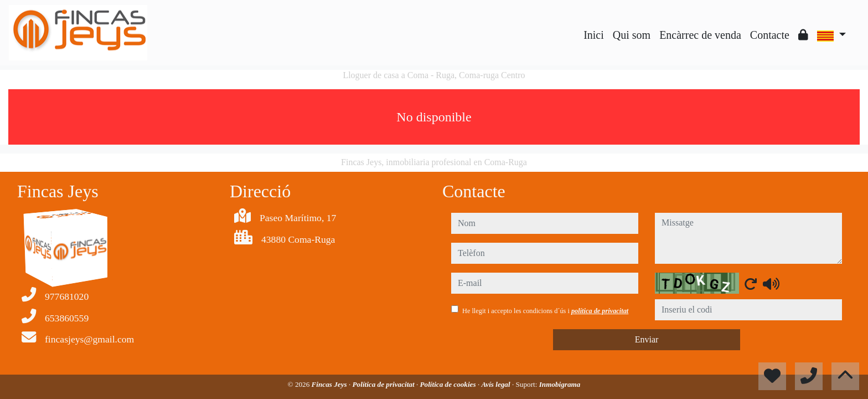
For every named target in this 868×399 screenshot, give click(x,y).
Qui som (632, 35)
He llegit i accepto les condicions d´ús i (545, 311)
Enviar (647, 339)
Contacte (770, 35)
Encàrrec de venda (700, 35)
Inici (594, 35)
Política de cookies (449, 384)
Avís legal (497, 384)
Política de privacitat (384, 384)
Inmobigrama (560, 384)
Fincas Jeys (330, 384)
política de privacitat (600, 311)
